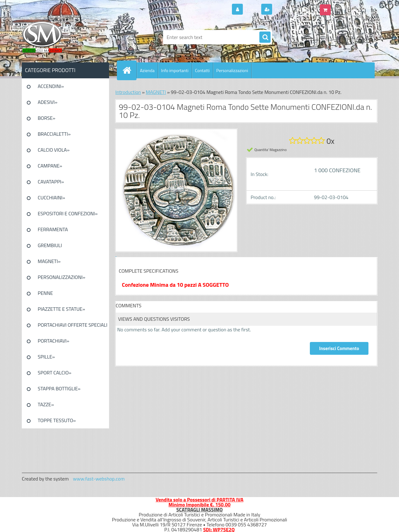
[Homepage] (129, 70)
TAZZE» (46, 404)
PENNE (45, 293)
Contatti (202, 70)
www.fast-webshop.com (99, 479)
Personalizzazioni (232, 70)
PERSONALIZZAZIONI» (62, 277)
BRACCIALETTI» (54, 134)
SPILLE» (46, 357)
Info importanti (175, 70)
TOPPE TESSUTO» (57, 420)
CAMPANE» (50, 166)
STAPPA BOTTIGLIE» (59, 388)
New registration (292, 10)
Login (251, 10)
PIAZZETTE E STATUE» (61, 309)
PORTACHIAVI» (53, 341)
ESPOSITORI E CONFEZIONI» (68, 213)
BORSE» (46, 118)
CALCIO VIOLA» (54, 150)
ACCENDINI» (51, 86)
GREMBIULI (50, 245)
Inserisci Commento (339, 348)
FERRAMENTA (53, 229)
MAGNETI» (49, 261)
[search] (265, 37)
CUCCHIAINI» (51, 198)
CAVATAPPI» (51, 182)
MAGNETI (156, 92)
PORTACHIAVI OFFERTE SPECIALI (72, 325)
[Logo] (65, 37)
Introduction (128, 92)
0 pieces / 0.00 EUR (353, 7)
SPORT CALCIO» (55, 373)
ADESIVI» (48, 102)
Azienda (147, 70)
